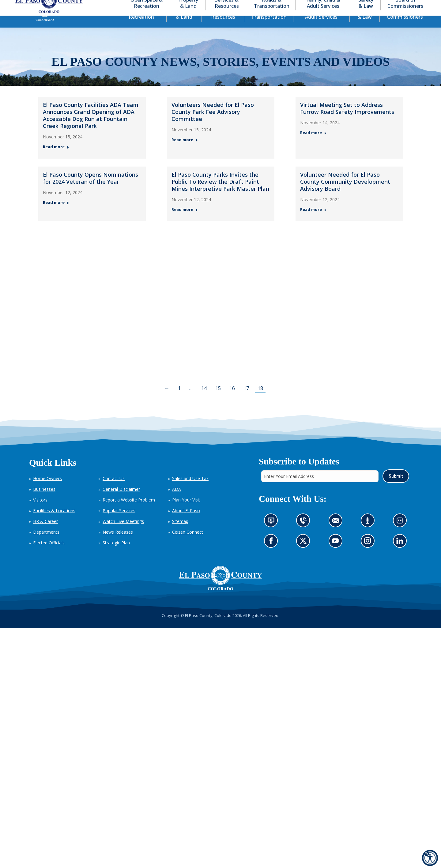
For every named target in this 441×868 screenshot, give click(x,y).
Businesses (44, 500)
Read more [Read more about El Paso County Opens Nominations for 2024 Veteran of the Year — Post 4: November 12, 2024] (56, 214)
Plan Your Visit (186, 511)
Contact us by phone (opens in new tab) (305, 533)
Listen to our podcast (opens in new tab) (369, 533)
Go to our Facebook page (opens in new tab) (272, 553)
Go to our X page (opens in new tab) (305, 553)
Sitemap (180, 532)
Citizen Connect (188, 543)
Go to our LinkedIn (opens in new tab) (401, 553)
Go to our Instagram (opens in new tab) (369, 553)
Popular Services (119, 522)
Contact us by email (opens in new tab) (337, 533)
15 (218, 399)
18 (260, 399)
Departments (46, 543)
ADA (177, 500)
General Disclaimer (121, 500)
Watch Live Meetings (123, 532)
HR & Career (45, 532)
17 (246, 399)
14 (204, 399)
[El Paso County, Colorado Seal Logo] (221, 589)
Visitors (40, 511)
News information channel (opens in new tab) (273, 533)
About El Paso (186, 522)
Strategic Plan (116, 554)
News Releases (118, 543)
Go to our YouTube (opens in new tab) (337, 553)
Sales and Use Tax (190, 489)
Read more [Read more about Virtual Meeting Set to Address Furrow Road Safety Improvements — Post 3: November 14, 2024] (313, 144)
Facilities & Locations (54, 522)
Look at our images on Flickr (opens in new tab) (401, 533)
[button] (402, 6)
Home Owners (47, 489)
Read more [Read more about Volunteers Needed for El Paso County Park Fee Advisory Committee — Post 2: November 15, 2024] (185, 151)
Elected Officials (49, 554)
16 (232, 399)
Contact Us (114, 489)
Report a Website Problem (129, 511)
